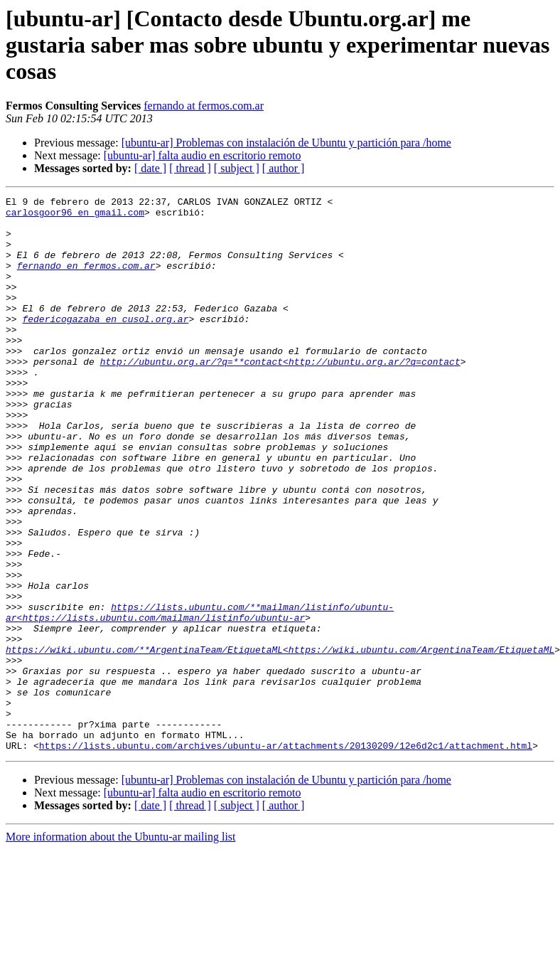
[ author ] (284, 168)
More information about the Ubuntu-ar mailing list (121, 948)
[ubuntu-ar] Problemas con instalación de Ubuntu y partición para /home (286, 143)
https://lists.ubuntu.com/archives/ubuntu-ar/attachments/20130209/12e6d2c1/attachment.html (286, 856)
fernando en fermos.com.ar (86, 280)
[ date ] (150, 168)
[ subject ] (237, 168)
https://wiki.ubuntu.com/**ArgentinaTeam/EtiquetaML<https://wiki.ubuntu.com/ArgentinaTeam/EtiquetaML (280, 741)
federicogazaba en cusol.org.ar (105, 344)
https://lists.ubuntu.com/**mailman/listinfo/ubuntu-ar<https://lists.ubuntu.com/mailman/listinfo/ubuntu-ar (200, 696)
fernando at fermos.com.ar (204, 106)
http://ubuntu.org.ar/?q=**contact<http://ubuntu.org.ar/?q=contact (280, 395)
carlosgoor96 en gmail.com (75, 216)
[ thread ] (190, 168)
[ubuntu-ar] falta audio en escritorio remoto (203, 155)
